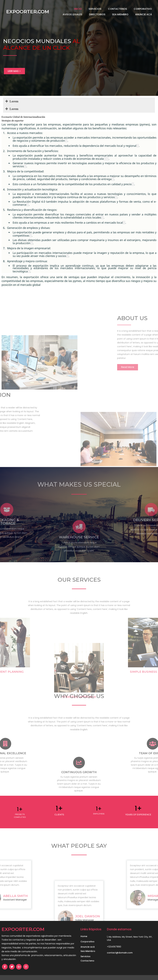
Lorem (50, 103)
